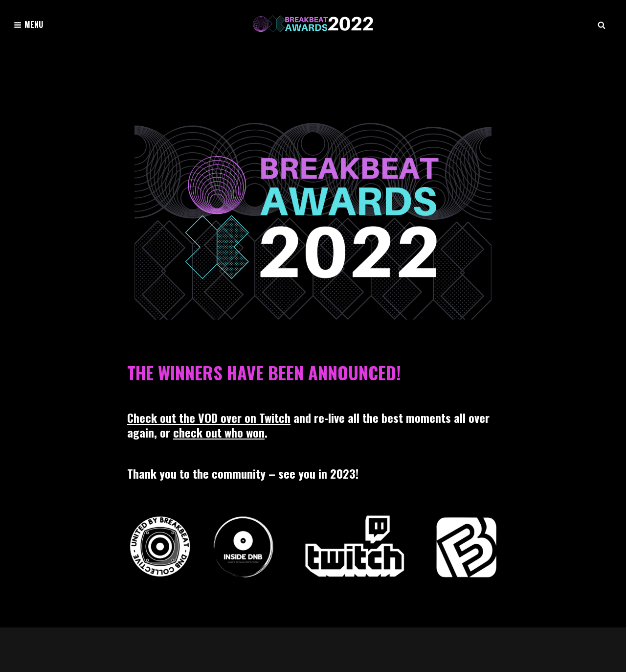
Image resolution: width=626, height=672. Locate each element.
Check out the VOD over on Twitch (209, 417)
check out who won (219, 432)
